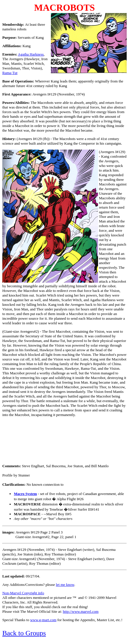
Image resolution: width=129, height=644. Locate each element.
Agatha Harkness (31, 54)
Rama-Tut (10, 73)
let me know (65, 585)
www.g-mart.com (43, 620)
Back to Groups (24, 633)
